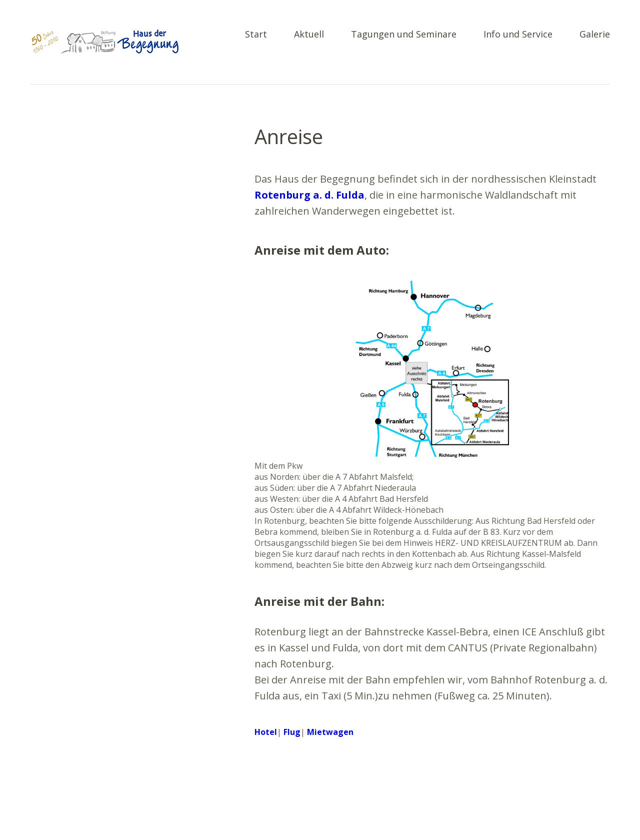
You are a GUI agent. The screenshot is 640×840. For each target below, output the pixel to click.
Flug (292, 732)
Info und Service (518, 35)
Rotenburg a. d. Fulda (309, 195)
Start (256, 35)
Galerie (595, 35)
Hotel (266, 732)
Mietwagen (330, 732)
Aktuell (309, 35)
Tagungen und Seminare (404, 35)
